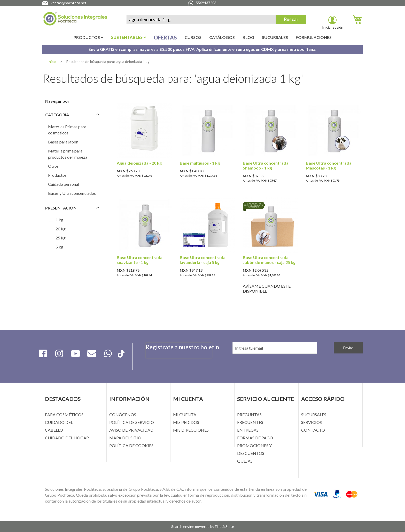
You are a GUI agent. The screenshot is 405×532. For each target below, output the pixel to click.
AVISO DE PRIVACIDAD (131, 430)
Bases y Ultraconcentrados (72, 193)
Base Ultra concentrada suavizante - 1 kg (140, 260)
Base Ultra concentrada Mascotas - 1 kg (329, 165)
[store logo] (75, 20)
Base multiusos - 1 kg (200, 163)
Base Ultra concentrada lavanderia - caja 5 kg (203, 260)
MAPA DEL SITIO (125, 438)
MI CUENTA (185, 414)
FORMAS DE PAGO (255, 438)
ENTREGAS (248, 430)
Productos (57, 175)
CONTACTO (313, 430)
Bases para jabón (63, 142)
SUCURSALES (314, 414)
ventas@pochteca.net (69, 3)
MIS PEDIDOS (186, 422)
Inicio (52, 62)
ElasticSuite (224, 526)
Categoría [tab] (57, 115)
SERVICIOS (311, 422)
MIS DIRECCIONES (191, 430)
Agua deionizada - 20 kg (139, 163)
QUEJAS (245, 461)
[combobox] (201, 19)
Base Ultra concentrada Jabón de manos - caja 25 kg (269, 260)
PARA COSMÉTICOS (64, 414)
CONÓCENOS (123, 414)
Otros (53, 166)
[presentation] (179, 361)
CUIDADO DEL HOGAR (67, 438)
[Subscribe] (348, 348)
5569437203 (206, 3)
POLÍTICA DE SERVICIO (132, 422)
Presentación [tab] (61, 208)
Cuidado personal (64, 184)
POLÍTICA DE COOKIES (131, 445)
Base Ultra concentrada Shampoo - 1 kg (266, 165)
